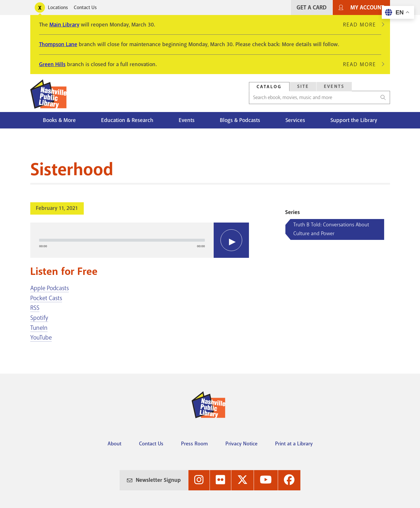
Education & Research (127, 120)
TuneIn (39, 328)
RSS (35, 308)
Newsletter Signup (158, 480)
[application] (140, 240)
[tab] (269, 87)
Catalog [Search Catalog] (269, 87)
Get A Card (312, 7)
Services (295, 120)
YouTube (41, 337)
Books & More (59, 120)
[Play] (231, 240)
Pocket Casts (46, 298)
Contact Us (85, 7)
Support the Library (354, 120)
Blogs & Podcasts (240, 120)
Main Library (64, 25)
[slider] (122, 240)
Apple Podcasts (50, 288)
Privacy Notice (241, 444)
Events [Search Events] (334, 86)
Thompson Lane (58, 44)
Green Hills (52, 64)
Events (187, 120)
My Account (367, 7)
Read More (362, 25)
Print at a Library (294, 444)
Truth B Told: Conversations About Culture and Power (331, 229)
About (114, 444)
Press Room (194, 444)
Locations (58, 7)
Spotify (39, 318)
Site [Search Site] (303, 86)
